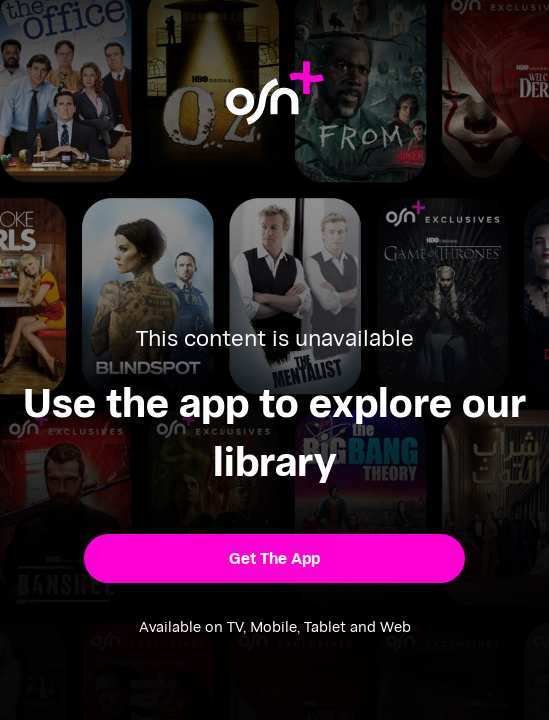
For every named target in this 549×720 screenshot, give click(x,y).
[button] (274, 558)
